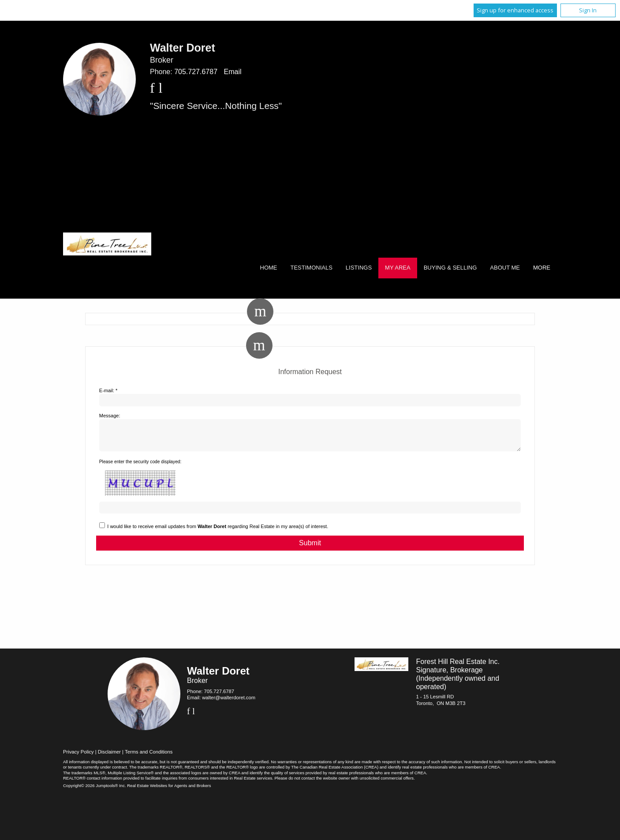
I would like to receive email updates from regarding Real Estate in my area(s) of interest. (218, 532)
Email (232, 72)
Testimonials (312, 268)
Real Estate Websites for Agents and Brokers (169, 791)
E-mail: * (108, 390)
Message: (110, 416)
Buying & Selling (450, 268)
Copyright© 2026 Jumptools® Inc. (95, 791)
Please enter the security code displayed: (140, 467)
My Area (398, 268)
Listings (359, 268)
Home (269, 268)
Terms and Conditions (149, 757)
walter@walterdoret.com (229, 703)
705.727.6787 (196, 72)
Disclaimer (109, 757)
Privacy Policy (78, 757)
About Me (505, 268)
